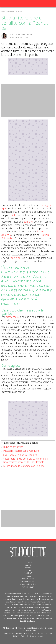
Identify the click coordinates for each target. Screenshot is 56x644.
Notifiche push (28, 587)
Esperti (28, 568)
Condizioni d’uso (28, 581)
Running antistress (13, 447)
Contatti (28, 570)
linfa (14, 215)
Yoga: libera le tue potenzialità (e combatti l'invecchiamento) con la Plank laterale (25, 460)
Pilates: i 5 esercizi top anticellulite (21, 451)
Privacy (28, 576)
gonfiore (28, 222)
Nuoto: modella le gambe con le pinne (24, 466)
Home (4, 12)
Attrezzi (19, 12)
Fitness (11, 12)
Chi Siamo (28, 562)
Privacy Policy (28, 579)
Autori (28, 565)
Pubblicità (28, 573)
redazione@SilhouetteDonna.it (22, 633)
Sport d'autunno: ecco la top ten (21, 455)
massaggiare (12, 317)
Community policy (28, 584)
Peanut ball (16, 258)
